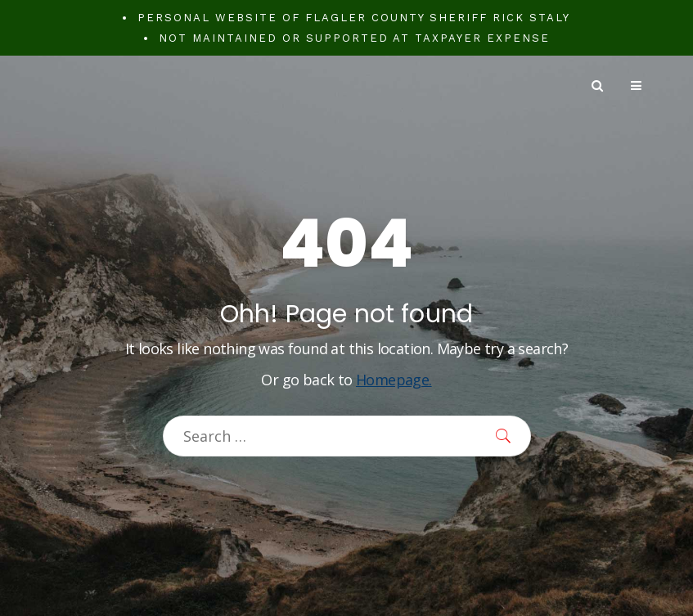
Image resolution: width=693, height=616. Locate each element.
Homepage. (394, 380)
